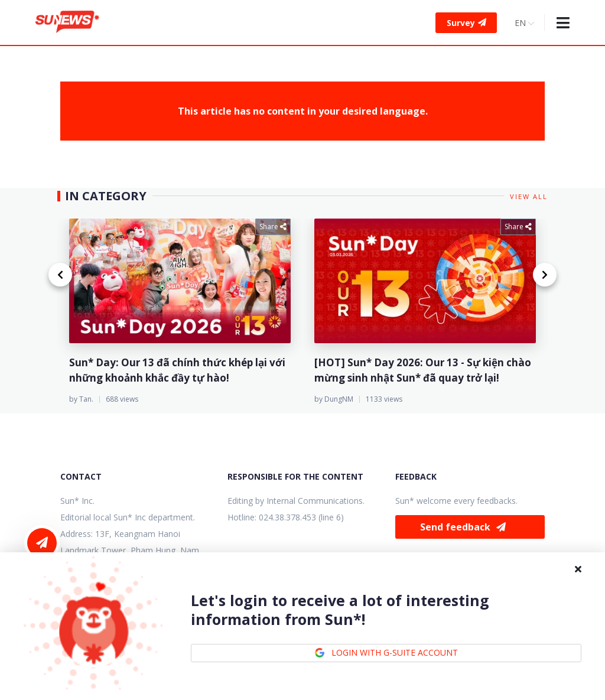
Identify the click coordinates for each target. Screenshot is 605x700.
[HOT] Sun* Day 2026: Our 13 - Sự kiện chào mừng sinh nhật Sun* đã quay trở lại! (423, 370)
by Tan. (81, 399)
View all (529, 196)
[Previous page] (60, 275)
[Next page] (545, 275)
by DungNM (334, 399)
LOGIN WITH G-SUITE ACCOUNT (386, 653)
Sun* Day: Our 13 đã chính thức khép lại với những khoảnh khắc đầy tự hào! (177, 370)
